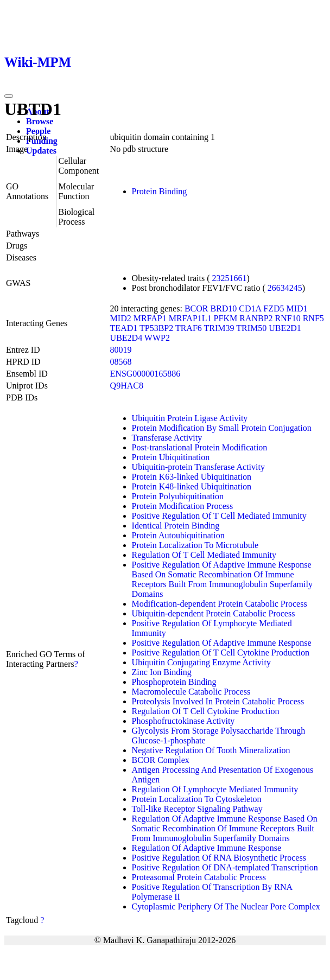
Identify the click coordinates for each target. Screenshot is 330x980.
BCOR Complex (161, 760)
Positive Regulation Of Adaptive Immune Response (222, 643)
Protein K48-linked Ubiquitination (192, 486)
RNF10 (288, 318)
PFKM (226, 318)
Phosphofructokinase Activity (183, 721)
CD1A (250, 308)
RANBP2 (256, 318)
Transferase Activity (167, 438)
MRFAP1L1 (190, 318)
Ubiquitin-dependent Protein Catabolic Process (214, 613)
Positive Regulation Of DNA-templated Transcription (225, 867)
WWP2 (157, 338)
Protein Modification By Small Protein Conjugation (222, 428)
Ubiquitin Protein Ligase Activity (190, 418)
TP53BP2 (156, 328)
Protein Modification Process (183, 506)
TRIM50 (251, 328)
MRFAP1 (150, 318)
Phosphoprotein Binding (174, 682)
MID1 (297, 308)
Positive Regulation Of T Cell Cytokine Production (221, 653)
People (38, 131)
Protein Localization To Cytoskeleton (197, 799)
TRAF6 (189, 328)
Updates (41, 151)
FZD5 (274, 308)
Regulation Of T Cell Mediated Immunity (204, 555)
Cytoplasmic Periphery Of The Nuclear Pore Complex (226, 906)
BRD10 (223, 308)
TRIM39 (219, 328)
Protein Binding (160, 191)
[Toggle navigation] (9, 96)
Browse (40, 121)
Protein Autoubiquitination (178, 535)
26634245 (285, 288)
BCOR (196, 308)
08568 (121, 362)
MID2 (121, 318)
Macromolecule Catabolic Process (191, 692)
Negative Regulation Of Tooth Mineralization (211, 750)
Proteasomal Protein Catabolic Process (199, 877)
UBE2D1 (285, 328)
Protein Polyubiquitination (178, 496)
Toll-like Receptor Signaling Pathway (197, 809)
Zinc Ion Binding (162, 672)
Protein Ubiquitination (171, 457)
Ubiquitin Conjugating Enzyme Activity (201, 662)
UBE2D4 (126, 338)
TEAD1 (124, 328)
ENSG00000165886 (145, 374)
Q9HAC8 (127, 386)
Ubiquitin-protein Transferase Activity (198, 467)
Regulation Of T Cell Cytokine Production (206, 711)
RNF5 (313, 318)
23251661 (230, 278)
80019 (121, 350)
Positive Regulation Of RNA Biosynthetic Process (219, 858)
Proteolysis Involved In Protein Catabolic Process (218, 701)
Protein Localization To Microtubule (195, 545)
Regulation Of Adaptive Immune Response (207, 848)
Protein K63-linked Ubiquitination (192, 477)
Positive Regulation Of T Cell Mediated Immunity (219, 516)
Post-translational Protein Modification (200, 447)
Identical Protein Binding (176, 526)
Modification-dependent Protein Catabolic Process (220, 604)
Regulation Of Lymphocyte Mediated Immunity (215, 789)
